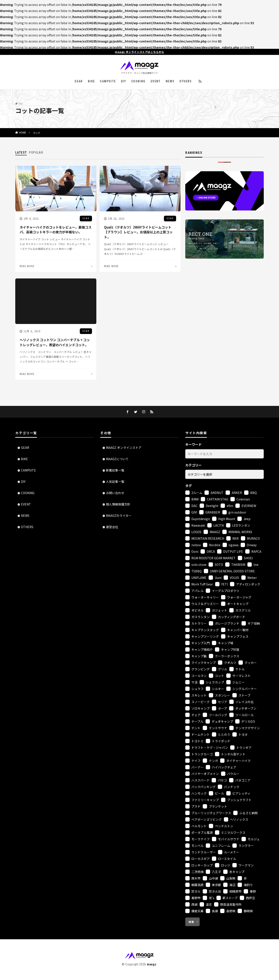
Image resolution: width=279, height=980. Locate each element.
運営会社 (112, 527)
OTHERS (185, 81)
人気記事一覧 (115, 482)
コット (37, 133)
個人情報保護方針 (118, 504)
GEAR (79, 81)
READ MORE (27, 266)
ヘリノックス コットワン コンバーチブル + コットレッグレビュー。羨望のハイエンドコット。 (55, 342)
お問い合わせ (115, 493)
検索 (191, 922)
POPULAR (36, 153)
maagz (152, 964)
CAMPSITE (108, 81)
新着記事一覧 (115, 470)
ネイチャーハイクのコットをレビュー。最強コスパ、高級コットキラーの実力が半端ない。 (56, 230)
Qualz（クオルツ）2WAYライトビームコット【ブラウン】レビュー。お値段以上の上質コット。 (138, 232)
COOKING (138, 81)
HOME (23, 132)
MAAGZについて (117, 459)
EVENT (156, 81)
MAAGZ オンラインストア (124, 448)
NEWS (170, 81)
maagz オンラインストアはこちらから (139, 52)
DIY (124, 81)
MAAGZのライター (119, 515)
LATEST (21, 153)
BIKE (91, 81)
